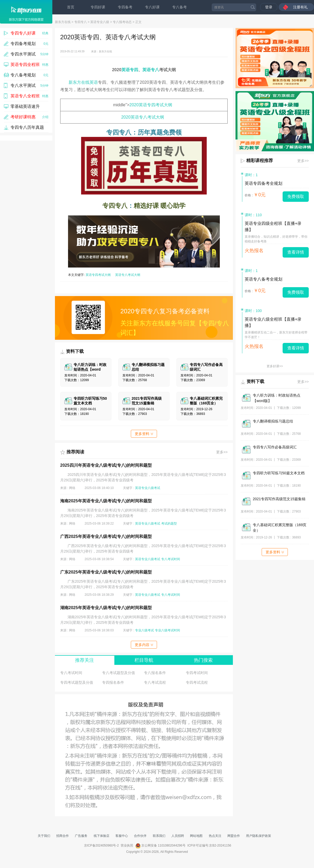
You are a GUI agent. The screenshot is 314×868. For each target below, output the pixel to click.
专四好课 (98, 7)
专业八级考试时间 (167, 630)
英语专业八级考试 (148, 488)
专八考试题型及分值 (119, 673)
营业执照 (127, 845)
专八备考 (180, 7)
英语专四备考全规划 (263, 183)
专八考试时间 (171, 559)
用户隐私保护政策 (259, 836)
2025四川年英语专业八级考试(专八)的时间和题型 (106, 465)
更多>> (222, 452)
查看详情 (296, 252)
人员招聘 (178, 836)
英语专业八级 (100, 22)
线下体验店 (102, 836)
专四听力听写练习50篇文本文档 (279, 473)
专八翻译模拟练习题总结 (273, 421)
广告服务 (81, 836)
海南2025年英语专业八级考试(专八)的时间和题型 (106, 501)
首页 (71, 7)
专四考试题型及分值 (77, 682)
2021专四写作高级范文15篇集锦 (279, 499)
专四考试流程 (197, 682)
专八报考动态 (122, 22)
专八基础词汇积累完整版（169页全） (280, 528)
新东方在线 (63, 22)
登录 (269, 7)
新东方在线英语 (83, 82)
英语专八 (151, 70)
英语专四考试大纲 (98, 275)
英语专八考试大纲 (128, 275)
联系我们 (159, 836)
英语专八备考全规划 (263, 279)
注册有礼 (300, 7)
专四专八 (81, 22)
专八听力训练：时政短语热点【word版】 (277, 398)
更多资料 (144, 434)
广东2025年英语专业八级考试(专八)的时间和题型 (106, 572)
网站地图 (196, 836)
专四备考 (125, 7)
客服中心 (122, 836)
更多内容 (144, 645)
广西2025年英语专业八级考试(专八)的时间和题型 (106, 536)
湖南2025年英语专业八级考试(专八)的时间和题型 (106, 608)
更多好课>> (275, 366)
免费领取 (296, 196)
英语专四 (130, 70)
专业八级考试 (144, 630)
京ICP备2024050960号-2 (101, 845)
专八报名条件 (155, 673)
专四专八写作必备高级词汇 (275, 447)
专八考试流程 (155, 682)
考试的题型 (169, 524)
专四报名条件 (113, 682)
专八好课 (152, 7)
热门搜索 (203, 660)
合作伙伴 (140, 836)
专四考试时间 (197, 673)
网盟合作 (234, 836)
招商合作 (63, 836)
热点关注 (215, 836)
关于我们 (44, 836)
